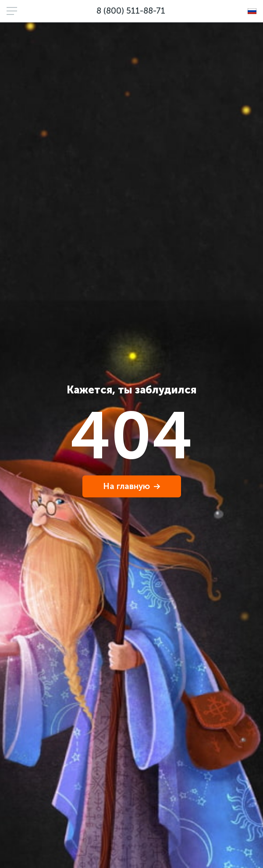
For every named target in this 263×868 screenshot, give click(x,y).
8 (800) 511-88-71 (131, 11)
